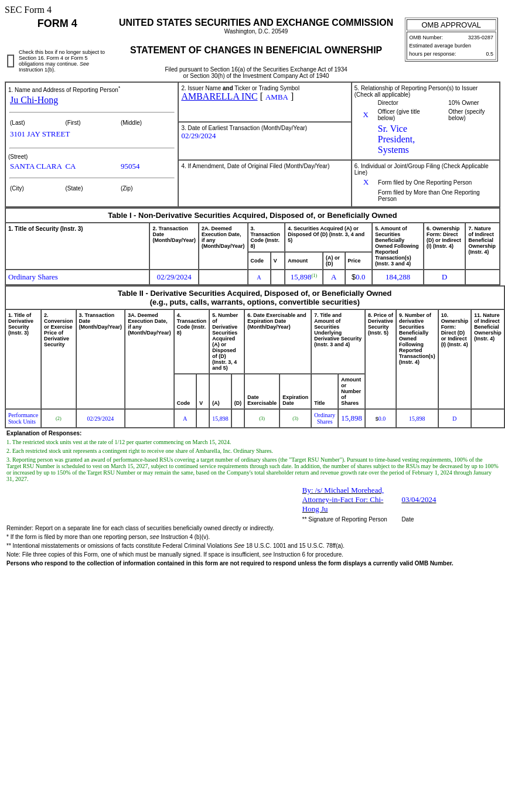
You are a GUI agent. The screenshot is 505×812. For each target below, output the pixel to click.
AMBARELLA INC (219, 96)
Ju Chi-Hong (34, 100)
